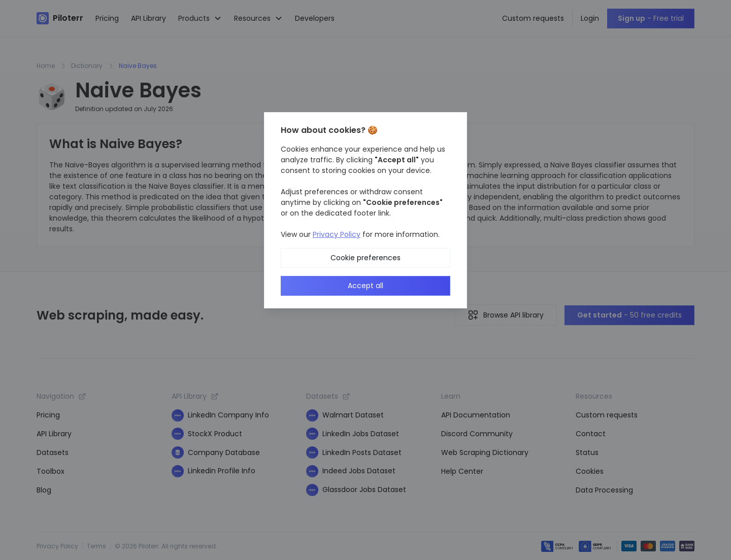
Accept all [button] (365, 286)
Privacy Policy (337, 234)
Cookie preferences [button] (365, 258)
